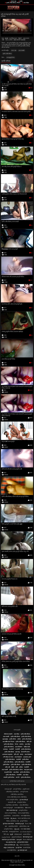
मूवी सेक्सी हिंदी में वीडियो (23, 842)
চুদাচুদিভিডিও (7, 816)
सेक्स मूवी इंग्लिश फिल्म (11, 842)
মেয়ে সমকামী (22, 50)
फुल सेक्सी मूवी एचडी (22, 850)
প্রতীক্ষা (21, 767)
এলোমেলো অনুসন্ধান (7, 754)
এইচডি (19, 739)
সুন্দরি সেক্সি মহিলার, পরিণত (16, 770)
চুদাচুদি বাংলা (26, 789)
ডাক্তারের (5, 749)
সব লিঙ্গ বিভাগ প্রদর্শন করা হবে (17, 781)
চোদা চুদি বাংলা (24, 792)
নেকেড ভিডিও (16, 816)
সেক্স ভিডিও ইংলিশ (13, 826)
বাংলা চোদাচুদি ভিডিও (24, 813)
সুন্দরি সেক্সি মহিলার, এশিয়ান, (13, 3)
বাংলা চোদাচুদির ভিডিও (12, 800)
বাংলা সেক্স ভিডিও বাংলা (24, 818)
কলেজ (22, 754)
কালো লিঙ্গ (5, 832)
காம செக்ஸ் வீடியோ (26, 832)
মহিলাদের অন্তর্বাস (8, 734)
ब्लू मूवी (11, 834)
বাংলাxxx (6, 818)
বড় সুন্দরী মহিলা (8, 772)
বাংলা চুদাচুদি (17, 730)
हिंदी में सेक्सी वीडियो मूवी (12, 810)
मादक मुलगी (19, 840)
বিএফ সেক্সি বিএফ (28, 840)
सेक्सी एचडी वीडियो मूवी (10, 845)
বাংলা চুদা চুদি (8, 789)
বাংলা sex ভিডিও (25, 816)
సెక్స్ (17, 845)
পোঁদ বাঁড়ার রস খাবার (8, 757)
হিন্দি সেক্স (6, 834)
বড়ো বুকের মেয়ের (28, 770)
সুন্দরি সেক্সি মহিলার (7, 54)
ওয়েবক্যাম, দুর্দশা (27, 757)
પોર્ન (6, 826)
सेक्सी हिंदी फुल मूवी (19, 824)
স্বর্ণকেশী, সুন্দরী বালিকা (9, 777)
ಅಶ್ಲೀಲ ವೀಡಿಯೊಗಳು (9, 848)
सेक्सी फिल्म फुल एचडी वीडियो (8, 840)
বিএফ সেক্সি (28, 824)
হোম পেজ (17, 856)
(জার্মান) (21, 744)
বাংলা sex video (25, 829)
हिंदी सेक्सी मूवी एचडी (28, 837)
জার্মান (21, 1)
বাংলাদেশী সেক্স (12, 802)
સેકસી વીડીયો (27, 848)
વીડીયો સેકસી (18, 834)
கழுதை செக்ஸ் (6, 837)
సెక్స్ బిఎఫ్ (17, 829)
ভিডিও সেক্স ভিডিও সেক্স (13, 821)
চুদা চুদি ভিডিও (24, 821)
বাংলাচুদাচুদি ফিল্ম (11, 57)
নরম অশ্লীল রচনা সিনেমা (8, 742)
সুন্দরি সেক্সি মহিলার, (26, 737)
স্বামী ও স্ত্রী (29, 742)
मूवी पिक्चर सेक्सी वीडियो (8, 824)
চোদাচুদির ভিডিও (22, 802)
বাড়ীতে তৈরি (27, 747)
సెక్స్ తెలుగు (13, 818)
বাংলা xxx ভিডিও (19, 808)
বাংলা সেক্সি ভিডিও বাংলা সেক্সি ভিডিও (17, 797)
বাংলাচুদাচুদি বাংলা (14, 832)
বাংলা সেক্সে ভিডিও (25, 845)
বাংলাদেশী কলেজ (25, 752)
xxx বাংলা (28, 808)
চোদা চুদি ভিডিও (17, 789)
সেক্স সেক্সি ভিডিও (24, 805)
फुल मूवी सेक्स (19, 848)
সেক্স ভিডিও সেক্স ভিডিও (12, 805)
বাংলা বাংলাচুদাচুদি (8, 808)
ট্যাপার (16, 744)
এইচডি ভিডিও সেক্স (24, 826)
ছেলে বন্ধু (17, 752)
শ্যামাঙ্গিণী (11, 749)
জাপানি (18, 777)
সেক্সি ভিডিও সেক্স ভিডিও (12, 792)
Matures (5, 739)
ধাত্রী (17, 767)
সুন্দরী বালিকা (13, 739)
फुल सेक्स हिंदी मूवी (24, 800)
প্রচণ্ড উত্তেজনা (19, 747)
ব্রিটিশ (13, 767)
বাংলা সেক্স (14, 1)
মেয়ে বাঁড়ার (26, 3)
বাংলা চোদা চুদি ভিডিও (11, 813)
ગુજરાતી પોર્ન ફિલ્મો (17, 837)
